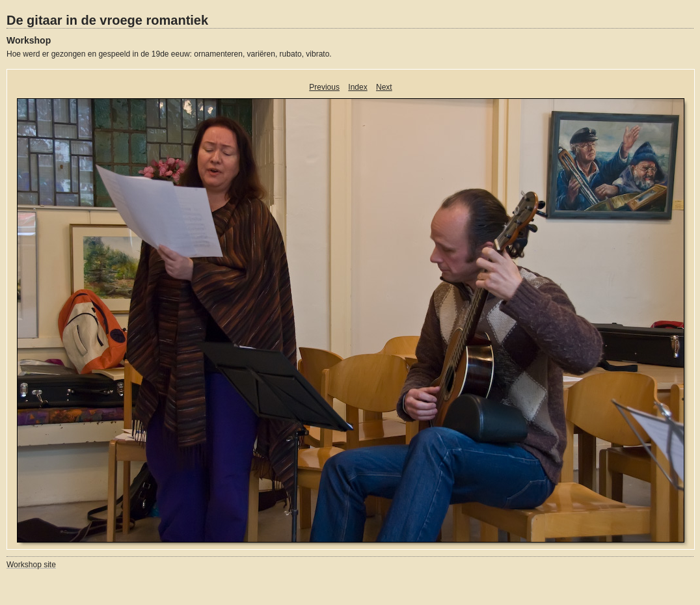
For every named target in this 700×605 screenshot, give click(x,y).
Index (357, 87)
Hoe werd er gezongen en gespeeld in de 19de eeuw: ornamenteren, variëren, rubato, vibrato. (169, 54)
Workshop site (31, 565)
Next (384, 87)
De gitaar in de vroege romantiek (107, 20)
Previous (324, 87)
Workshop (29, 40)
